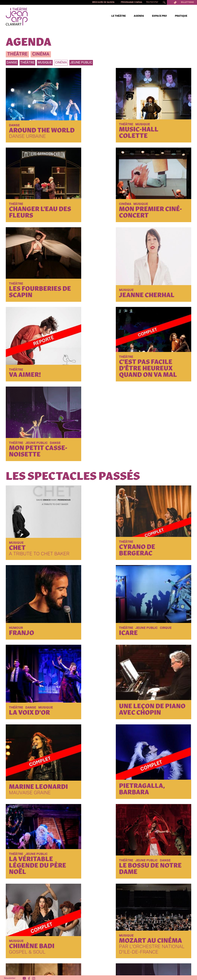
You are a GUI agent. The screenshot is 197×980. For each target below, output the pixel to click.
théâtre (17, 54)
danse (12, 63)
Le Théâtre (119, 16)
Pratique (181, 16)
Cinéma (61, 63)
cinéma (41, 54)
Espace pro (159, 16)
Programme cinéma (131, 2)
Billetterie (182, 2)
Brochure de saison (103, 2)
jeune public (81, 63)
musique (45, 63)
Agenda (139, 16)
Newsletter (10, 977)
